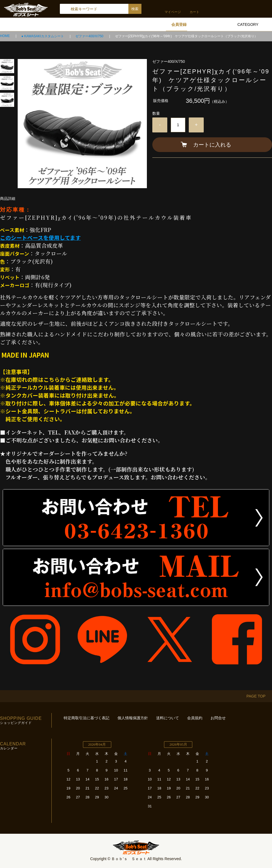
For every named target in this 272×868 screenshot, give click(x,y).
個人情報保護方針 (133, 718)
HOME (5, 36)
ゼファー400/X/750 (90, 36)
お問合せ (218, 718)
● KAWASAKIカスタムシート (43, 36)
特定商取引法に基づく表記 (86, 718)
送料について (168, 718)
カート (194, 12)
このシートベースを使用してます (40, 238)
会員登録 (179, 24)
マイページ (173, 12)
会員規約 (195, 718)
